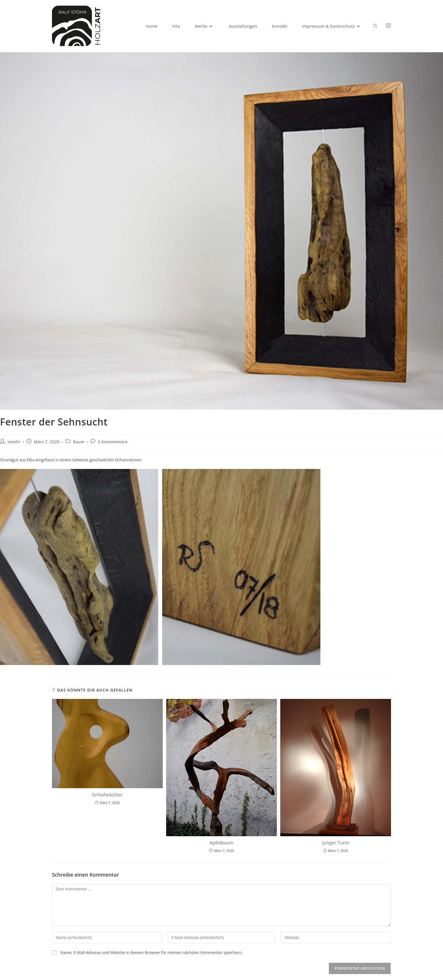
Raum (79, 442)
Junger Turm (336, 843)
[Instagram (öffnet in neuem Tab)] (388, 26)
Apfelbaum (222, 843)
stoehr (14, 442)
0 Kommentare (113, 442)
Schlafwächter (107, 795)
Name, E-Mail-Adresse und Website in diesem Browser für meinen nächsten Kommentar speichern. (152, 952)
